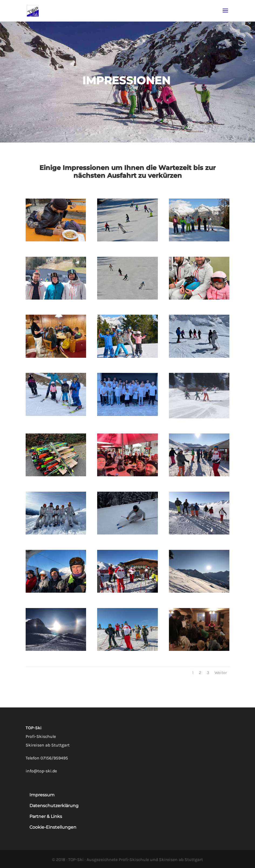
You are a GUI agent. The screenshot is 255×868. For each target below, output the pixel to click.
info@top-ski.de (41, 771)
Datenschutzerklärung (54, 806)
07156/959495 (54, 758)
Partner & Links (46, 816)
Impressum (42, 795)
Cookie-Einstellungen (53, 827)
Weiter (221, 673)
